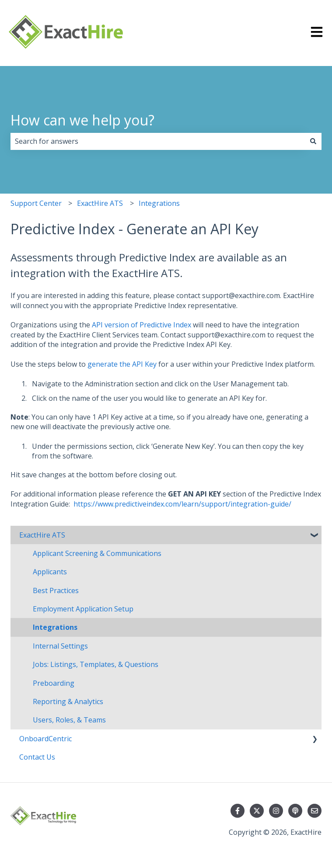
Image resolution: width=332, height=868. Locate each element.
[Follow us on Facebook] (238, 811)
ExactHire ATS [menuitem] (42, 535)
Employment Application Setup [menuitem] (83, 609)
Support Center (36, 203)
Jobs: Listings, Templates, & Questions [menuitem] (96, 664)
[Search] (313, 141)
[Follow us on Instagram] (276, 811)
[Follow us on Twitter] (257, 811)
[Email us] (315, 811)
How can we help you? (82, 120)
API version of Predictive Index (142, 325)
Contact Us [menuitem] (37, 757)
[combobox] (158, 141)
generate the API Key (122, 364)
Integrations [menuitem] (55, 627)
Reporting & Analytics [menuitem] (68, 701)
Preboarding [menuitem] (54, 683)
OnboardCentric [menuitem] (45, 739)
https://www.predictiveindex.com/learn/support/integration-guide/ (182, 504)
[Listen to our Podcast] (295, 811)
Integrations (159, 203)
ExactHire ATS (100, 203)
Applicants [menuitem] (50, 572)
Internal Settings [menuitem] (60, 646)
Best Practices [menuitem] (56, 590)
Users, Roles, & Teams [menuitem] (69, 720)
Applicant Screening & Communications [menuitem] (97, 553)
